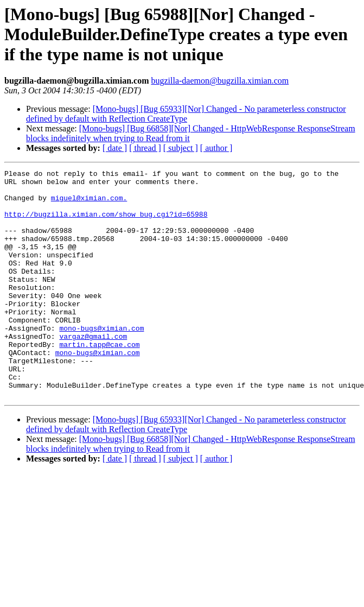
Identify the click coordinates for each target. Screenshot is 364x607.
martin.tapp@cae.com (99, 380)
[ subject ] (181, 148)
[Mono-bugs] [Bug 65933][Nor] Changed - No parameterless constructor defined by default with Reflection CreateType (186, 114)
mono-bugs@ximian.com (101, 361)
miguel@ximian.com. (89, 204)
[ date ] (115, 148)
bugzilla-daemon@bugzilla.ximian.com (220, 81)
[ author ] (216, 148)
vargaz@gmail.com (93, 370)
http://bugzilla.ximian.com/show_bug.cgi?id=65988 (106, 224)
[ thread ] (145, 148)
